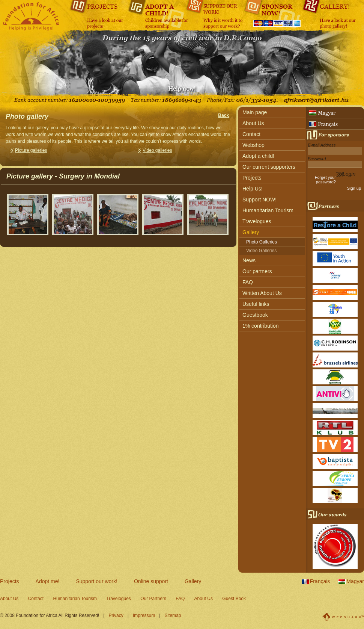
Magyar (355, 581)
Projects (252, 178)
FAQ (248, 282)
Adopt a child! (258, 156)
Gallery (251, 232)
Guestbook (255, 315)
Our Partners (153, 599)
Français (320, 581)
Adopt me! (48, 581)
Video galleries (157, 150)
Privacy (116, 615)
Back (223, 115)
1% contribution (261, 326)
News (249, 260)
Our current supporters (269, 167)
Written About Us (262, 293)
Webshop (253, 145)
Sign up (354, 188)
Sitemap (173, 615)
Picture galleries (31, 150)
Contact (251, 134)
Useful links (256, 304)
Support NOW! (259, 200)
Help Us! (253, 189)
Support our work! (97, 581)
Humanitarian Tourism (268, 210)
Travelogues (257, 221)
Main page (255, 112)
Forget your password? (325, 180)
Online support (151, 581)
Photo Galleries (262, 242)
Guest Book (234, 599)
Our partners (257, 271)
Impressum (144, 615)
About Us (253, 123)
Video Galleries (261, 251)
